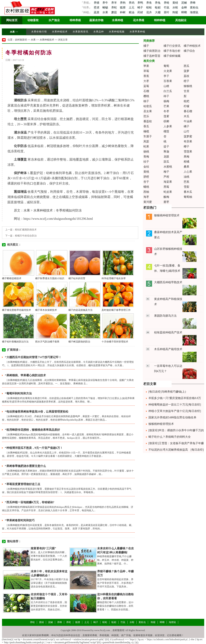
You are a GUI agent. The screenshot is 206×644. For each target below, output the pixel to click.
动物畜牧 (33, 20)
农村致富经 (21, 40)
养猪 (96, 3)
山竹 (186, 131)
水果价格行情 (39, 32)
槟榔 (166, 121)
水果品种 (99, 32)
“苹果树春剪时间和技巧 (20, 520)
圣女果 (148, 111)
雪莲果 (188, 152)
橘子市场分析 (172, 51)
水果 (106, 12)
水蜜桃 (168, 167)
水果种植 (117, 20)
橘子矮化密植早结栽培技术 (16, 310)
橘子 (146, 46)
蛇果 (146, 147)
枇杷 (186, 101)
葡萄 (166, 66)
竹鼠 (167, 8)
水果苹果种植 (137, 32)
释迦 (166, 152)
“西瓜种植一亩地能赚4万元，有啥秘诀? (30, 502)
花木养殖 (139, 20)
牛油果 (188, 121)
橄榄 (146, 131)
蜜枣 (166, 202)
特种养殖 (75, 20)
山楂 (166, 86)
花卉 (149, 12)
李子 (166, 76)
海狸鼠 (194, 12)
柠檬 (186, 106)
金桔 (146, 167)
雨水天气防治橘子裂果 (47, 342)
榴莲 (166, 131)
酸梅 (166, 197)
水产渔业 (54, 20)
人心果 (188, 172)
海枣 (146, 197)
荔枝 (186, 76)
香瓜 (146, 126)
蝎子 (141, 8)
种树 (123, 12)
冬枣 (166, 111)
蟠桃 (146, 187)
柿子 (166, 96)
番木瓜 (188, 192)
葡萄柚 (188, 197)
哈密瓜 (148, 106)
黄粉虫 (194, 8)
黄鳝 (176, 3)
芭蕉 (186, 182)
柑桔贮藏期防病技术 (26, 230)
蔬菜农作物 (96, 20)
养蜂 (193, 3)
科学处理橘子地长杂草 (114, 278)
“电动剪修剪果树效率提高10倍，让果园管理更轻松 (37, 412)
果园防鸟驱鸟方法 (165, 316)
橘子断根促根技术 (12, 278)
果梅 (186, 157)
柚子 (146, 101)
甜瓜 (166, 162)
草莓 (146, 71)
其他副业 (181, 20)
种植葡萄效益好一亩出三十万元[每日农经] (175, 405)
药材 (141, 12)
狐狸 (123, 8)
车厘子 (148, 136)
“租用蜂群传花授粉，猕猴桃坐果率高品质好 (32, 430)
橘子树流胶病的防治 (79, 342)
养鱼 (149, 3)
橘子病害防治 (152, 51)
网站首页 (12, 20)
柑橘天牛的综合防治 (26, 236)
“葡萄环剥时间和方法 (18, 394)
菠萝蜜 (188, 136)
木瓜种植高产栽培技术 (168, 349)
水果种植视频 (117, 32)
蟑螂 (184, 12)
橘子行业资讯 (172, 46)
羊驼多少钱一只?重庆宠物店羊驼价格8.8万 (175, 398)
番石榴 (188, 111)
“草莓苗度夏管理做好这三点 (23, 484)
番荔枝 (148, 121)
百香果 (168, 81)
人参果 (168, 126)
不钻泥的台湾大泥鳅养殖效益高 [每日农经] (176, 450)
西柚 (146, 192)
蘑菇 (114, 12)
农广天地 (126, 635)
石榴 (146, 91)
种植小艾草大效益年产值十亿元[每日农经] (175, 411)
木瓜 (186, 116)
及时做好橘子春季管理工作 (116, 310)
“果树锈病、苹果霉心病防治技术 (25, 375)
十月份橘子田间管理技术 (115, 342)
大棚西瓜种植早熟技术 (168, 282)
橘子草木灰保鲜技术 (46, 310)
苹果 (146, 66)
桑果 (186, 167)
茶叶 (167, 12)
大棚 (158, 12)
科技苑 (115, 635)
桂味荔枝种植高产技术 (168, 332)
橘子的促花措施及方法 (80, 310)
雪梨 (186, 187)
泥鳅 (184, 3)
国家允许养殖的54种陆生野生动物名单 (172, 417)
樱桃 (146, 96)
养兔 (158, 3)
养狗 (123, 3)
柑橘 (186, 162)
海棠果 (168, 182)
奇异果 (188, 142)
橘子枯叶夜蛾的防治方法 (15, 342)
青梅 (146, 157)
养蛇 (114, 8)
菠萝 (186, 71)
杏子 (146, 182)
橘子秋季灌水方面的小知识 (50, 278)
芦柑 (166, 177)
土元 (132, 8)
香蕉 (146, 76)
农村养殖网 (43, 635)
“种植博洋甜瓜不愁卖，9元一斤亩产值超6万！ (34, 448)
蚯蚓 (158, 8)
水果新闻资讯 (80, 32)
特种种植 (160, 20)
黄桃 (146, 172)
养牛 (106, 3)
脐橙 (146, 177)
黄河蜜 (148, 202)
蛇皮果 (168, 192)
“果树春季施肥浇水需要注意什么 (25, 466)
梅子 (166, 172)
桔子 (146, 162)
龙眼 (166, 157)
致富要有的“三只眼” (43, 548)
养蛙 (167, 3)
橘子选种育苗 (152, 56)
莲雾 (166, 116)
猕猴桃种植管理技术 (167, 215)
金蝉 (184, 8)
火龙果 (168, 71)
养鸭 (141, 3)
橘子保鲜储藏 (172, 56)
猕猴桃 (188, 86)
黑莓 (166, 187)
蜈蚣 (149, 8)
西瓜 (186, 66)
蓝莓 (146, 86)
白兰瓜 (168, 91)
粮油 (132, 12)
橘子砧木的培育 (77, 278)
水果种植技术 (60, 32)
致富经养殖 (91, 635)
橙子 (186, 81)
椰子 (186, 147)
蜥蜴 (106, 8)
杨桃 (146, 152)
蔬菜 (96, 12)
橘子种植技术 (192, 46)
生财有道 (138, 635)
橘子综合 (189, 51)
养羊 (114, 3)
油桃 (186, 177)
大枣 (146, 81)
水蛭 (176, 8)
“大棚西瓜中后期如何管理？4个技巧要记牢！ (33, 357)
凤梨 (146, 142)
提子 (166, 147)
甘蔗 (186, 91)
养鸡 (132, 3)
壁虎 (96, 8)
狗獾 (176, 12)
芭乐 (146, 116)
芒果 (166, 106)
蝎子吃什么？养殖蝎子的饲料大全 (170, 437)
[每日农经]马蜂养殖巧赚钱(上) (167, 392)
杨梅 (166, 101)
